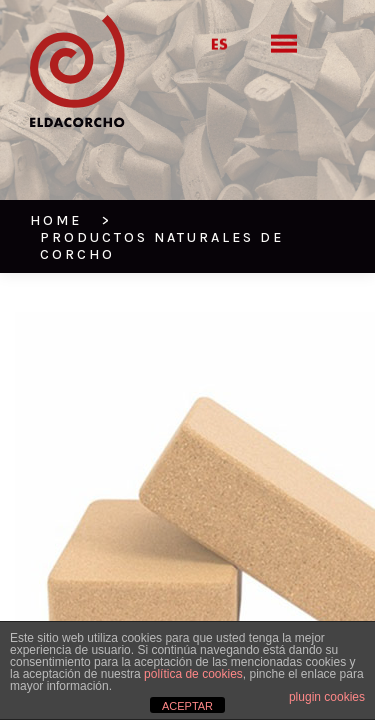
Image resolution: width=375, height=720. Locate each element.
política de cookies (193, 674)
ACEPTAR (187, 706)
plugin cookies (327, 697)
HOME (51, 170)
